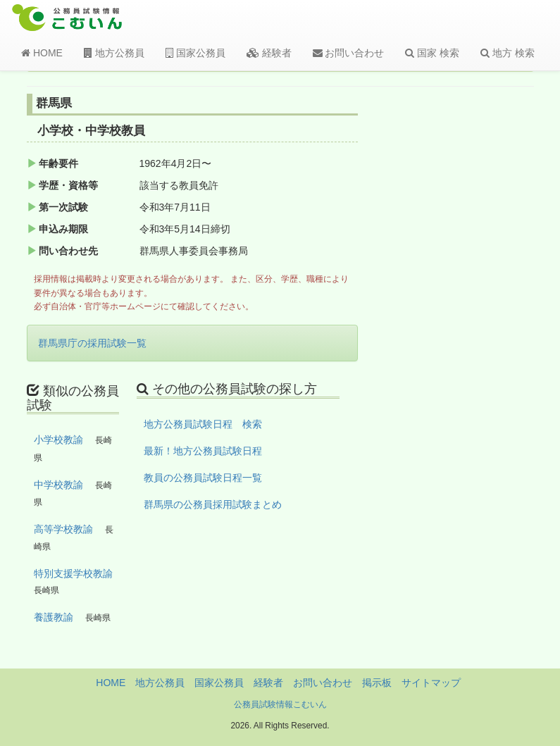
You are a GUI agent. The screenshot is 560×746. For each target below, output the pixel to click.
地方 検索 (508, 53)
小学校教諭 (58, 440)
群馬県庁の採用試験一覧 (92, 343)
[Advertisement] (478, 326)
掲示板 (377, 683)
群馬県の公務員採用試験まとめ (213, 504)
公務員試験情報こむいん (280, 704)
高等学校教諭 (63, 529)
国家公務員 (195, 53)
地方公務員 (114, 53)
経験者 (269, 53)
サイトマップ (431, 683)
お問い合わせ (349, 53)
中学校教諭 (58, 485)
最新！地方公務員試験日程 (203, 451)
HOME (42, 53)
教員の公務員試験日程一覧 (203, 478)
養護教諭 (54, 617)
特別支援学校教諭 (73, 573)
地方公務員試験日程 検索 (203, 424)
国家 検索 (432, 53)
